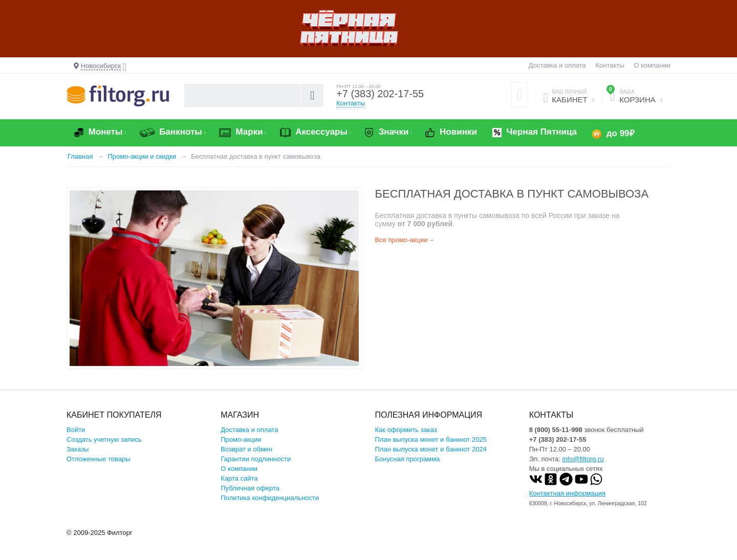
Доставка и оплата (557, 65)
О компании (652, 65)
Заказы (78, 449)
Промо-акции (241, 439)
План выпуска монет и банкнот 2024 (431, 449)
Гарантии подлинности (256, 459)
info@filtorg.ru (583, 459)
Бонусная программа (408, 459)
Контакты (610, 65)
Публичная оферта (250, 488)
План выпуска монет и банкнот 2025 (431, 439)
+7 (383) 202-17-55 (380, 94)
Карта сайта (239, 478)
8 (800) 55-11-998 (556, 430)
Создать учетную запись (104, 439)
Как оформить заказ (406, 430)
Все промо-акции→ (405, 240)
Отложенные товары (99, 459)
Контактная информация (567, 493)
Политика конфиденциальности (270, 498)
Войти (76, 430)
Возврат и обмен (246, 449)
